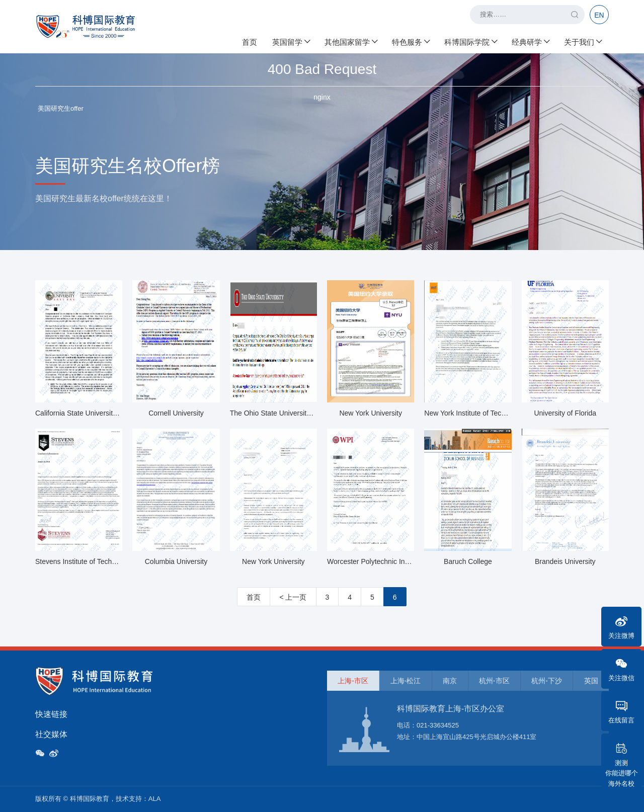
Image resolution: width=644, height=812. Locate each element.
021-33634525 (438, 725)
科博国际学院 (470, 40)
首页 (250, 40)
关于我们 (583, 40)
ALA (155, 799)
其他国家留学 (351, 40)
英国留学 (291, 40)
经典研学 (530, 40)
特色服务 (411, 40)
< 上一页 (293, 597)
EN (599, 15)
